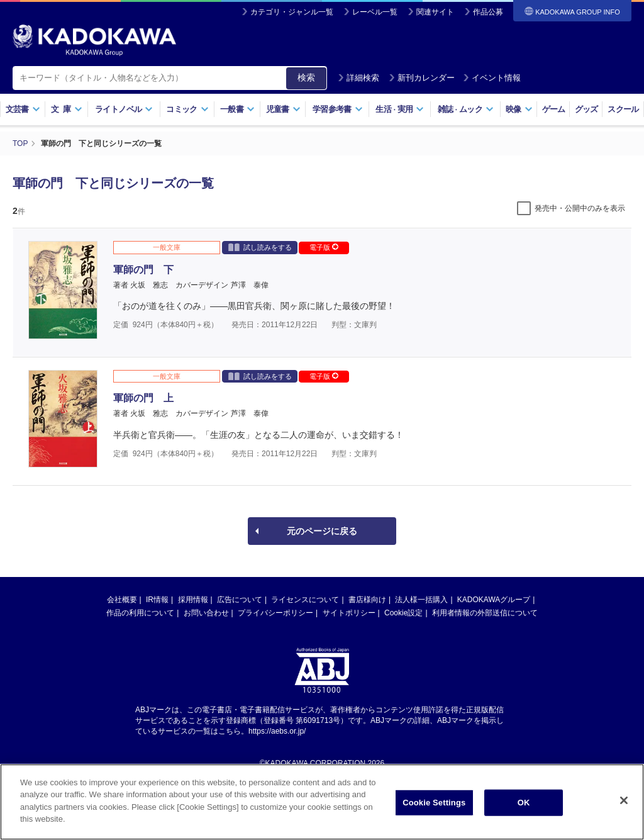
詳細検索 (358, 78)
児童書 (283, 109)
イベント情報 (492, 78)
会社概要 (122, 600)
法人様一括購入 (421, 600)
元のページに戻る (322, 531)
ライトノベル (124, 109)
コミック (187, 109)
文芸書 (23, 109)
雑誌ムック (466, 109)
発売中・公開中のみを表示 (580, 208)
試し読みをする (260, 247)
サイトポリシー (349, 613)
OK (524, 805)
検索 (306, 77)
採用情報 (193, 600)
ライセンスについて (305, 600)
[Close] (624, 803)
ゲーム (554, 109)
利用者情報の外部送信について (485, 613)
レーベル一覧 (375, 12)
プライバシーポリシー (275, 613)
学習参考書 (338, 109)
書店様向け (367, 600)
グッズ (586, 109)
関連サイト (435, 12)
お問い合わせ (206, 613)
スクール (623, 109)
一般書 (237, 109)
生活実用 (400, 109)
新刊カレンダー (422, 78)
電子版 (324, 247)
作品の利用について (140, 613)
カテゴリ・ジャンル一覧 (292, 12)
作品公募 (488, 12)
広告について (240, 600)
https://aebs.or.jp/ (277, 731)
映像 (519, 109)
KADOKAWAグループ (494, 600)
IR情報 (157, 600)
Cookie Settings (434, 805)
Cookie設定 (403, 613)
